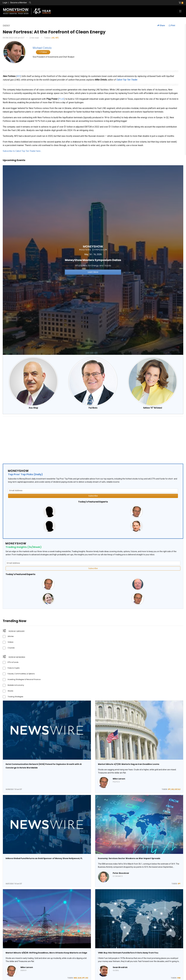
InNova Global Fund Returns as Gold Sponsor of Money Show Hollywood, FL (44, 858)
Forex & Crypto (14, 668)
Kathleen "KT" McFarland (153, 408)
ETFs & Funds (13, 662)
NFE (57, 38)
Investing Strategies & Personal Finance (24, 679)
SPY (169, 789)
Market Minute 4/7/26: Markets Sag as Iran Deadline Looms (129, 764)
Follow (43, 52)
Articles (11, 636)
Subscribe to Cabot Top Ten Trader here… (22, 151)
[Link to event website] (93, 260)
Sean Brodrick (120, 967)
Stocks (10, 691)
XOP (176, 789)
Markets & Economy (16, 685)
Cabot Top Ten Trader (127, 80)
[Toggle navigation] (180, 11)
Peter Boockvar (121, 873)
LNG (53, 38)
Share (161, 25)
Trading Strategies (15, 697)
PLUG (61, 99)
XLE (179, 789)
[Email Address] (93, 491)
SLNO (80, 978)
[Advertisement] (85, 438)
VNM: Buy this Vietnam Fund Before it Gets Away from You (128, 953)
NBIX (75, 978)
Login (5, 3)
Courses (11, 648)
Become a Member (19, 3)
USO (172, 789)
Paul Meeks (93, 408)
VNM (179, 978)
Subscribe (93, 496)
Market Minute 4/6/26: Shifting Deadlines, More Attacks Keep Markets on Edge (46, 953)
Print (172, 25)
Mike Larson (119, 779)
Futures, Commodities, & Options (21, 674)
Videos (11, 642)
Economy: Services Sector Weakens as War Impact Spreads (129, 858)
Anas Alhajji (33, 408)
